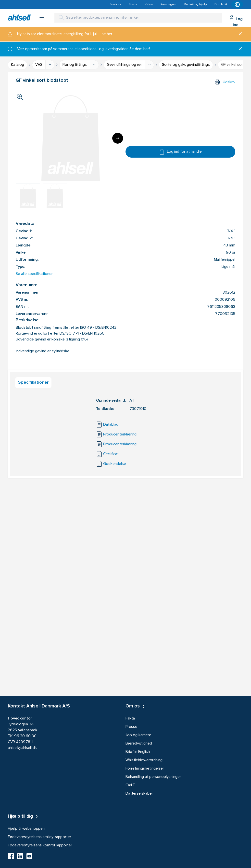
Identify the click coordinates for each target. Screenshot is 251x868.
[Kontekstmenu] (237, 4)
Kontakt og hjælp (195, 4)
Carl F (130, 785)
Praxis (133, 4)
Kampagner (169, 4)
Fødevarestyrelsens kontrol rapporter (40, 845)
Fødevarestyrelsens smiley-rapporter (39, 837)
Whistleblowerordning (144, 760)
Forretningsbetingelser (145, 769)
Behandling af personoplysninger (153, 777)
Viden (149, 4)
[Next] (118, 138)
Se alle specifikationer (34, 274)
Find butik (221, 4)
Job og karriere (138, 735)
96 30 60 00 (25, 736)
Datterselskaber (139, 794)
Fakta (130, 719)
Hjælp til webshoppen (26, 829)
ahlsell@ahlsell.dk (22, 748)
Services (115, 4)
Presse (131, 727)
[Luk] (238, 34)
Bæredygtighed (139, 744)
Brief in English (138, 752)
